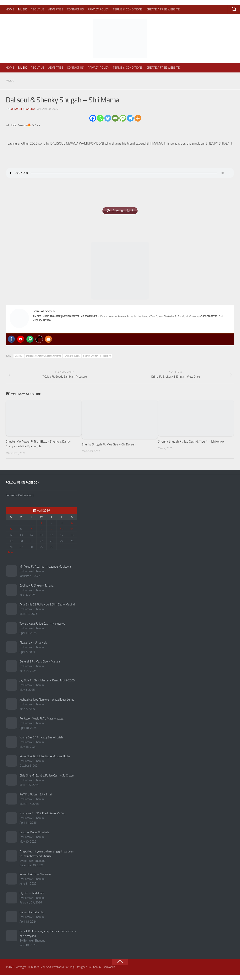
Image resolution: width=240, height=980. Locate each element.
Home (10, 9)
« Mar (9, 557)
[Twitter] (108, 118)
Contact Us (75, 9)
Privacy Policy (98, 9)
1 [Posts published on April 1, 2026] (41, 528)
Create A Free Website (163, 9)
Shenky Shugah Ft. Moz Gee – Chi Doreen (110, 449)
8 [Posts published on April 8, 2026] (41, 534)
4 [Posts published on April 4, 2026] (72, 528)
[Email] (115, 118)
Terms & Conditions (128, 9)
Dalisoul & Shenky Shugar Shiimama (44, 356)
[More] (138, 118)
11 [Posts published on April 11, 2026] (72, 534)
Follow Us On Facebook (22, 487)
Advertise (56, 9)
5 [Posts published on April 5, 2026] (11, 534)
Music (22, 9)
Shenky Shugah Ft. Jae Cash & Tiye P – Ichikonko (191, 446)
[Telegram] (130, 118)
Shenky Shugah (72, 356)
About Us (38, 9)
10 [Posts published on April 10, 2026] (62, 534)
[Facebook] (93, 118)
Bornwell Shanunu (22, 109)
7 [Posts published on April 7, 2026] (31, 534)
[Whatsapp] (100, 118)
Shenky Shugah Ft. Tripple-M (97, 356)
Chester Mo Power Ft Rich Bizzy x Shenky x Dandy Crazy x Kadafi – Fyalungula (40, 449)
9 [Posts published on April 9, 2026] (52, 534)
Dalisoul (19, 356)
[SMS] (123, 118)
